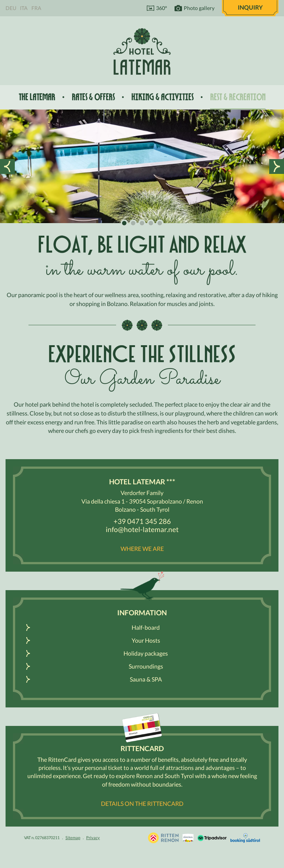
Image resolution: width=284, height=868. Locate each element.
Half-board (146, 627)
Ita (24, 8)
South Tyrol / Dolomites (188, 838)
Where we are (142, 549)
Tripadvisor (212, 838)
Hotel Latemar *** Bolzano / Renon (142, 51)
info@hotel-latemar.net (142, 529)
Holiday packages (146, 653)
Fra (36, 8)
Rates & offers (93, 97)
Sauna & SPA (146, 679)
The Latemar (37, 97)
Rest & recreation (238, 97)
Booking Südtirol (245, 838)
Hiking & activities (162, 97)
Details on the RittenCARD (142, 803)
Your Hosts (146, 640)
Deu (11, 8)
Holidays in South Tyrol (163, 838)
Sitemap (73, 837)
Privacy (93, 837)
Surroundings (146, 666)
